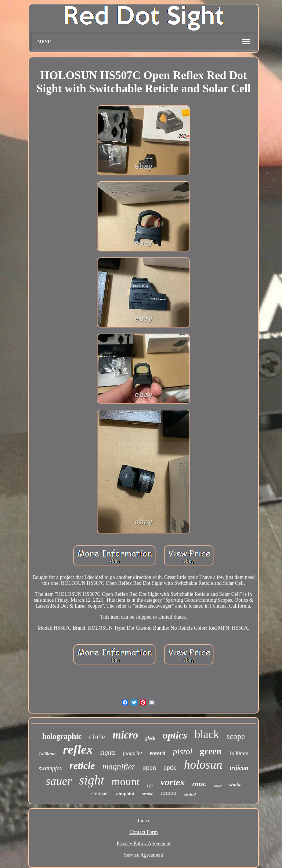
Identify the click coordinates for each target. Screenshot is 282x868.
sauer (59, 781)
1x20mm (47, 753)
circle (97, 737)
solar (218, 786)
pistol (183, 751)
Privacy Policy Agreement (144, 844)
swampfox (51, 768)
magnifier (119, 767)
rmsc (199, 784)
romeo (168, 793)
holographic (62, 736)
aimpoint (125, 794)
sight (92, 780)
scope (236, 736)
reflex (78, 749)
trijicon (239, 768)
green (211, 751)
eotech (158, 753)
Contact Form (143, 832)
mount (126, 781)
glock (150, 738)
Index (144, 821)
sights (108, 753)
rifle (150, 786)
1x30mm (238, 753)
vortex (173, 782)
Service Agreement (144, 855)
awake (147, 794)
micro (125, 735)
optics (175, 735)
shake (235, 785)
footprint (133, 753)
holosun (203, 765)
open (149, 767)
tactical (190, 794)
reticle (82, 766)
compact (100, 794)
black (207, 734)
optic (170, 768)
